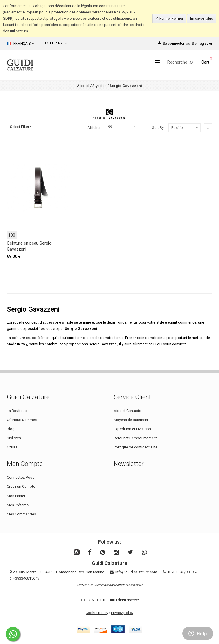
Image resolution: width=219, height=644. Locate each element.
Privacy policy (122, 613)
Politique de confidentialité (136, 447)
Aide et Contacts (127, 411)
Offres (12, 447)
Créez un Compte (21, 486)
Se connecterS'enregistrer (185, 43)
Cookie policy (97, 613)
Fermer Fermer (171, 18)
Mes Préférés (18, 505)
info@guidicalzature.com (136, 572)
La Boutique (17, 411)
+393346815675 (26, 578)
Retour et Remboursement (135, 438)
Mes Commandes (21, 514)
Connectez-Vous (21, 477)
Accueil (83, 86)
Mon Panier (16, 496)
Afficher (94, 128)
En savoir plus (202, 18)
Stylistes (99, 86)
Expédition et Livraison (132, 429)
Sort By (158, 128)
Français (20, 44)
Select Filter (21, 127)
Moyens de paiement (131, 420)
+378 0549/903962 (182, 572)
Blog (11, 429)
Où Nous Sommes (22, 420)
